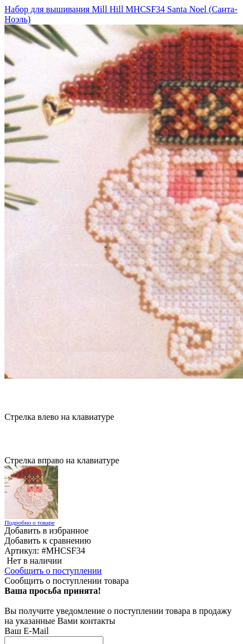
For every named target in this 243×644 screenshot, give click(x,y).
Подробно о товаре (30, 522)
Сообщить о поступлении (53, 571)
